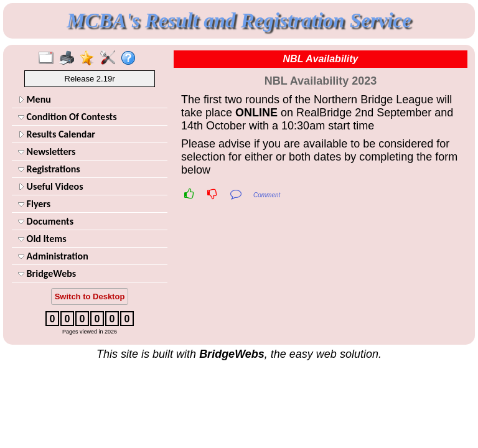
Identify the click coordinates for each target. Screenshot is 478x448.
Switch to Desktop (90, 296)
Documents (46, 221)
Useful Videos (51, 186)
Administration (53, 256)
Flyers (34, 204)
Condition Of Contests (68, 117)
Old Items (42, 239)
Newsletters (47, 152)
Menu (35, 99)
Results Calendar (57, 134)
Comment (267, 195)
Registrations (49, 169)
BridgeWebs (47, 273)
